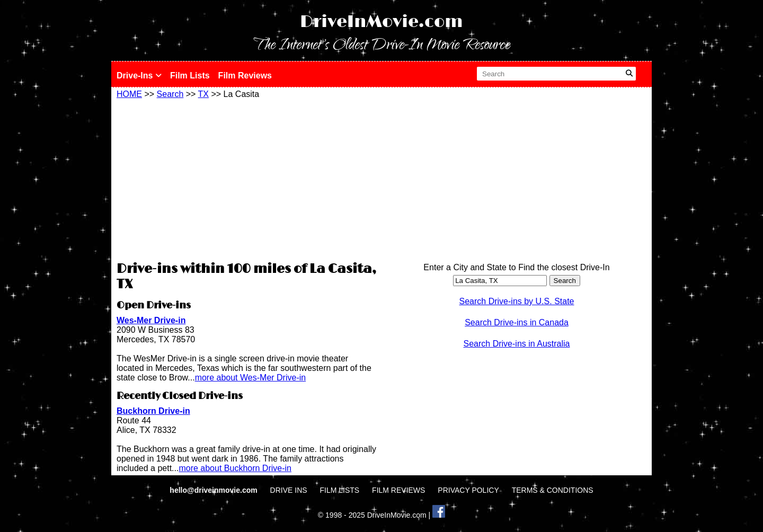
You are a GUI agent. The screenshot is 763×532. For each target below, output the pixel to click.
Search (170, 94)
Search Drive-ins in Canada (517, 322)
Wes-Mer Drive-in (151, 320)
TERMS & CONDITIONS (553, 490)
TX (203, 94)
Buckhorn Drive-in (153, 411)
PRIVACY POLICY (468, 490)
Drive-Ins (139, 76)
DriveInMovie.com (381, 22)
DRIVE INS (289, 490)
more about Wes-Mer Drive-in (251, 378)
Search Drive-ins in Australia (517, 344)
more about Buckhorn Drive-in (235, 468)
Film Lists (190, 76)
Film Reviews (245, 76)
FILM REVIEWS (398, 490)
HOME (129, 94)
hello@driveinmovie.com (214, 490)
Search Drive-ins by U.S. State (517, 301)
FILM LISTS (340, 490)
